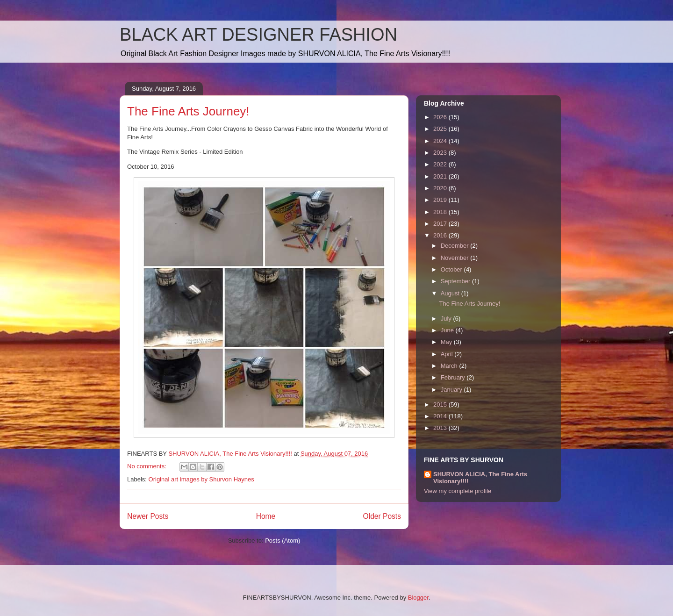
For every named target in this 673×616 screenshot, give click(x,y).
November (456, 258)
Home (266, 516)
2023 (441, 153)
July (447, 319)
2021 (441, 176)
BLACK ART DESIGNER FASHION (258, 35)
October (452, 269)
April (448, 354)
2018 (441, 212)
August (451, 293)
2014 (441, 416)
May (447, 342)
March (450, 366)
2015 (441, 405)
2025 (441, 129)
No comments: (147, 466)
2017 (441, 224)
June (448, 330)
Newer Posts (148, 516)
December (456, 246)
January (452, 390)
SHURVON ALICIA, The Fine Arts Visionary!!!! (480, 478)
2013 (441, 428)
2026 (441, 117)
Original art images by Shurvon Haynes (201, 479)
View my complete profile (458, 491)
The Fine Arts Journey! (188, 111)
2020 (441, 188)
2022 (441, 164)
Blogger (418, 598)
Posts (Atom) (283, 541)
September (456, 281)
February (454, 377)
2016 (441, 235)
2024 (441, 141)
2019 (441, 200)
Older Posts (382, 516)
